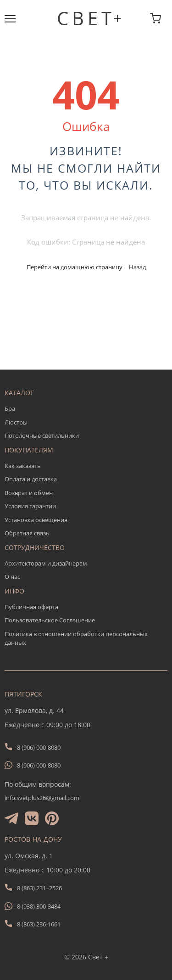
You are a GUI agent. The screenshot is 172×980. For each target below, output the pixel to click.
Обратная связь (27, 533)
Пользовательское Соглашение (50, 620)
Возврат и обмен (29, 493)
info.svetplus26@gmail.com (42, 798)
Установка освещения (36, 520)
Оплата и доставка (31, 479)
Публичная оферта (31, 607)
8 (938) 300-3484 (39, 906)
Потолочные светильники (42, 436)
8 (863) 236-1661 (39, 924)
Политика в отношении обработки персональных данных (76, 638)
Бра (10, 408)
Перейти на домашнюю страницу (75, 267)
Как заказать (23, 466)
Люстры (16, 422)
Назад (137, 267)
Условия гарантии (30, 506)
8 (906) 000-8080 (39, 747)
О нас (12, 577)
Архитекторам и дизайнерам (46, 563)
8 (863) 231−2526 (39, 888)
